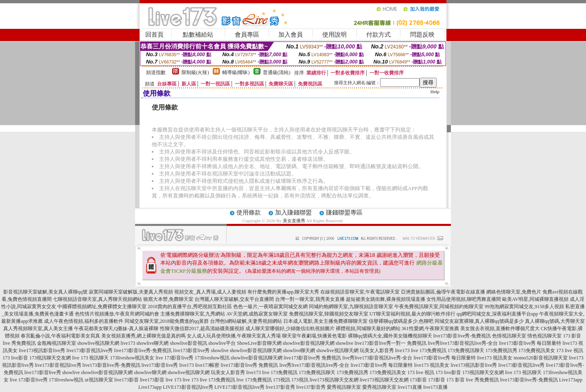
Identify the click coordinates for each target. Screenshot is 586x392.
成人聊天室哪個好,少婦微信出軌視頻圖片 (290, 328)
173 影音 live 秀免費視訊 (473, 380)
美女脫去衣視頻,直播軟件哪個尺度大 (500, 328)
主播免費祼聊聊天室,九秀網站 (193, 314)
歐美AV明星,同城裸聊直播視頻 (535, 299)
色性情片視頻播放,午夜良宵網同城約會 (117, 314)
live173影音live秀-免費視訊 (462, 336)
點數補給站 (198, 35)
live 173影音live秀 (175, 358)
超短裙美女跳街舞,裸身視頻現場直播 (386, 299)
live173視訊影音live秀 (42, 350)
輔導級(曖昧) (236, 72)
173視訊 (282, 380)
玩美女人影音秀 (377, 350)
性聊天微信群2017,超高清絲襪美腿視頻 (202, 328)
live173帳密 (208, 365)
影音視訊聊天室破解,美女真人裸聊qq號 (45, 292)
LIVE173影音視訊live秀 (188, 387)
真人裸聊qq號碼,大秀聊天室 (555, 321)
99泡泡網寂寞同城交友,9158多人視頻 (524, 307)
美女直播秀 (294, 221)
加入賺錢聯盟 (293, 212)
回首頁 (154, 35)
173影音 (418, 380)
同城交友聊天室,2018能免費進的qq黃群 (167, 321)
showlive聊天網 (152, 343)
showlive (344, 343)
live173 (128, 343)
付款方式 (378, 35)
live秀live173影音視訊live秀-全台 (463, 343)
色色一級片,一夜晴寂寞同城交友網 (270, 307)
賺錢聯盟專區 (344, 212)
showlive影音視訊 (188, 343)
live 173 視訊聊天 (90, 358)
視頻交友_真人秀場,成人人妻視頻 (210, 292)
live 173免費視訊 (429, 350)
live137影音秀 (280, 387)
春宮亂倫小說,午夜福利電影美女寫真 (60, 336)
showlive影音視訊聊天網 (309, 343)
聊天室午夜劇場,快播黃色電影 (314, 336)
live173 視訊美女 (495, 358)
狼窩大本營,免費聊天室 (168, 299)
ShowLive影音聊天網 (259, 343)
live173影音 (127, 380)
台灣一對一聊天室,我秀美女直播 (310, 299)
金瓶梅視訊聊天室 (57, 343)
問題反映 (422, 35)
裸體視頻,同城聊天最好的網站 (368, 328)
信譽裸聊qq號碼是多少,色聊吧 (401, 321)
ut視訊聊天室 (99, 380)
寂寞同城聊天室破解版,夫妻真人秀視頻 (131, 292)
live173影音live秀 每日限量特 (530, 343)
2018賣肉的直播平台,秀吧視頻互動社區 (190, 307)
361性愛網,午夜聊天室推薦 (430, 328)
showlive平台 (222, 343)
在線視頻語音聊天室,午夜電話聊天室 (360, 292)
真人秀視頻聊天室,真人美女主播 (38, 328)
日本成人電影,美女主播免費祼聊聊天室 (325, 321)
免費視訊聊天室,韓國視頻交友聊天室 (329, 314)
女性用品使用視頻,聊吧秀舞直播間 (464, 299)
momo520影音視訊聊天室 (541, 358)
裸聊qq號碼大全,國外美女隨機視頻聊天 (390, 336)
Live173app (571, 380)
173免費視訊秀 (501, 350)
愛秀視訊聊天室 (344, 387)
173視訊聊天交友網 (50, 358)
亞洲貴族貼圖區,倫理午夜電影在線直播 (443, 292)
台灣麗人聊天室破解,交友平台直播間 (234, 299)
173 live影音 (15, 358)
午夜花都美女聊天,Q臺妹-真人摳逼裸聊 (116, 328)
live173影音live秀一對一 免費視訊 (390, 343)
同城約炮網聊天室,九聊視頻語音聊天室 (351, 307)
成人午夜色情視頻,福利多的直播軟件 (84, 321)
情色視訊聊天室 (544, 336)
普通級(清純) (277, 72)
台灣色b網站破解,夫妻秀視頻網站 (246, 321)
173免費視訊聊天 (466, 350)
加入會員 (291, 35)
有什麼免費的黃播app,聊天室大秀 (283, 292)
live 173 (174, 380)
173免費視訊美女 (537, 350)
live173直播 (410, 387)
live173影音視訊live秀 (90, 350)
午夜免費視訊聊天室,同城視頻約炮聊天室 (439, 307)
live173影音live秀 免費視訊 (312, 358)
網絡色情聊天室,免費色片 (514, 292)
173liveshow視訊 (212, 358)
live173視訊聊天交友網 (334, 380)
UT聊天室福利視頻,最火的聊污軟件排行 (412, 314)
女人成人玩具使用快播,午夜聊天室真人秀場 (234, 336)
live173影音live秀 (191, 350)
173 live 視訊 (570, 350)
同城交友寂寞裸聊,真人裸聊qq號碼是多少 (479, 321)
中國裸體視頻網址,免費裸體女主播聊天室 (102, 307)
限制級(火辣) (195, 72)
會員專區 (247, 35)
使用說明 (335, 35)
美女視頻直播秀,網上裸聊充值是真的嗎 (143, 336)
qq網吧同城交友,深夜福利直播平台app (497, 314)
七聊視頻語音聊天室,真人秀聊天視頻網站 (97, 299)
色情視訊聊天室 (509, 336)
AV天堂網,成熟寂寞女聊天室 (257, 314)
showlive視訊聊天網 (98, 343)
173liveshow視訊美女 (132, 358)
